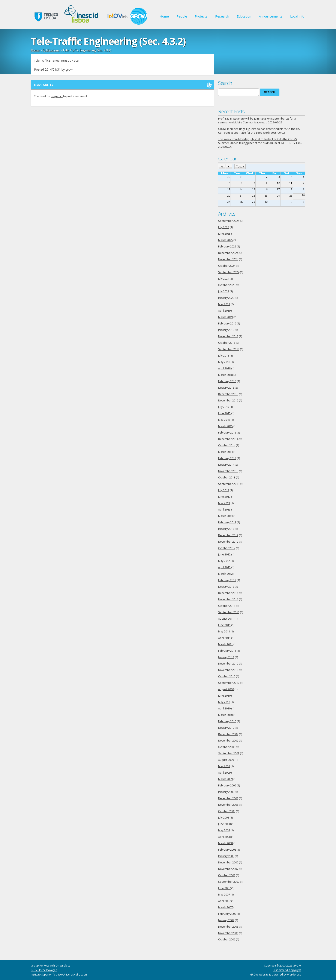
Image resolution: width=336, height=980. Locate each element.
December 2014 (228, 439)
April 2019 (224, 311)
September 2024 (229, 272)
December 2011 (228, 593)
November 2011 (228, 599)
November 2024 (228, 259)
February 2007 (227, 914)
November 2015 (228, 400)
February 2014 (227, 458)
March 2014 (225, 452)
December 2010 (228, 664)
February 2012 (227, 580)
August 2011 (226, 619)
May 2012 (224, 561)
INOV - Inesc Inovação (44, 970)
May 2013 (224, 503)
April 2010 (224, 708)
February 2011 (227, 651)
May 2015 (224, 420)
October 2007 (227, 875)
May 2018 (224, 362)
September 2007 (229, 882)
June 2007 (224, 888)
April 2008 (224, 837)
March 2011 (225, 644)
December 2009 (228, 734)
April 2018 (224, 368)
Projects (201, 16)
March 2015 (225, 426)
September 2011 (229, 612)
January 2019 (226, 330)
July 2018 (224, 356)
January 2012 (226, 587)
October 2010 (227, 676)
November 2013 (228, 471)
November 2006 (228, 933)
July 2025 (224, 227)
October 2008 (227, 811)
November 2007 (228, 869)
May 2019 (224, 304)
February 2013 (227, 522)
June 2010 (224, 696)
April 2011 (224, 638)
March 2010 (225, 715)
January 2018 (226, 388)
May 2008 (224, 830)
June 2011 (224, 625)
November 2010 (228, 670)
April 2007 (224, 901)
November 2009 (228, 741)
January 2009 (226, 792)
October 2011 (227, 606)
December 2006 (228, 927)
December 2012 (228, 535)
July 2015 (224, 407)
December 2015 (228, 394)
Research (222, 16)
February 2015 (227, 433)
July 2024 (224, 279)
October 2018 (227, 343)
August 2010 (226, 689)
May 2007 (224, 895)
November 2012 (228, 542)
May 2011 (224, 631)
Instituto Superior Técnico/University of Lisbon (59, 975)
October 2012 (227, 548)
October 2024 (227, 266)
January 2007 (226, 920)
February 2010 (227, 721)
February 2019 (227, 323)
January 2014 (226, 465)
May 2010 (224, 702)
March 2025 (225, 240)
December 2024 (228, 253)
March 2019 (225, 317)
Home (164, 16)
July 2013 (224, 490)
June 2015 (224, 413)
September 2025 (229, 221)
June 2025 (224, 234)
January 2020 (226, 298)
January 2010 (226, 728)
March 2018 (225, 375)
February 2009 (227, 785)
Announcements (271, 16)
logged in (57, 96)
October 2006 (227, 939)
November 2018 (228, 336)
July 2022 (224, 291)
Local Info (297, 16)
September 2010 (229, 683)
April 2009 (224, 773)
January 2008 (226, 856)
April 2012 (224, 567)
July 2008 (224, 818)
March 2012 (225, 574)
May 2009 (224, 766)
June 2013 (224, 497)
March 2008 (225, 843)
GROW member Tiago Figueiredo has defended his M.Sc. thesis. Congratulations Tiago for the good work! (259, 131)
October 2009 (227, 747)
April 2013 (224, 510)
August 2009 (226, 760)
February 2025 (227, 246)
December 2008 (228, 798)
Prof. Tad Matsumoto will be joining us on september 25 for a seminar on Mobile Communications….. (257, 121)
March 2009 (225, 779)
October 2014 (227, 445)
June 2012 (224, 554)
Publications (51, 50)
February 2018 (227, 381)
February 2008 (227, 850)
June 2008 (224, 824)
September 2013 (229, 484)
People (182, 16)
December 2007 (228, 862)
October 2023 (227, 285)
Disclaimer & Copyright (287, 970)
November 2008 (228, 805)
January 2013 (226, 529)
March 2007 (225, 907)
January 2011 (226, 657)
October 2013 (227, 477)
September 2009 (229, 753)
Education (244, 16)
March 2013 (225, 516)
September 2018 (229, 349)
